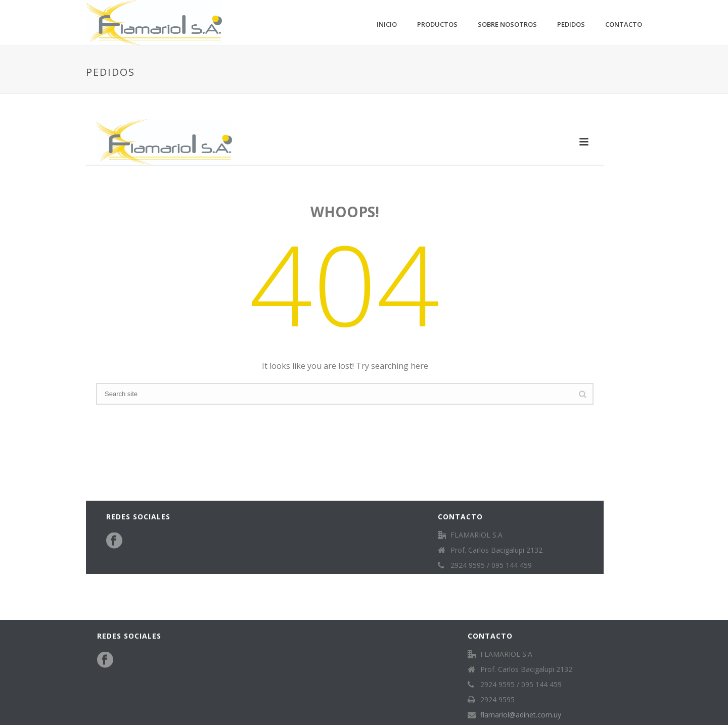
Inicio (387, 24)
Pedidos (571, 24)
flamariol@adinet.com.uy (521, 715)
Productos (437, 24)
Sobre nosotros (507, 24)
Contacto (624, 24)
